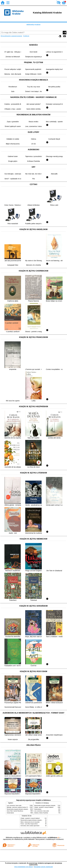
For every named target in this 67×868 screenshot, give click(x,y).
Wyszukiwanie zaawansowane (11, 36)
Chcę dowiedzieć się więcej (23, 867)
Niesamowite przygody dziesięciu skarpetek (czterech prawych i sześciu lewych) (27, 809)
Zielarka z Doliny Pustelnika (41, 813)
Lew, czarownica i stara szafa (14, 806)
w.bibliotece (54, 838)
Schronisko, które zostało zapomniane (30, 826)
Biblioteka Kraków (34, 25)
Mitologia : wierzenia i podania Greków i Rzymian (19, 807)
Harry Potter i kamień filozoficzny (15, 811)
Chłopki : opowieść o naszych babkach (44, 807)
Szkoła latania (10, 813)
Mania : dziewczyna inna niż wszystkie (30, 822)
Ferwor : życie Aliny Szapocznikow (29, 824)
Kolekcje (26, 36)
